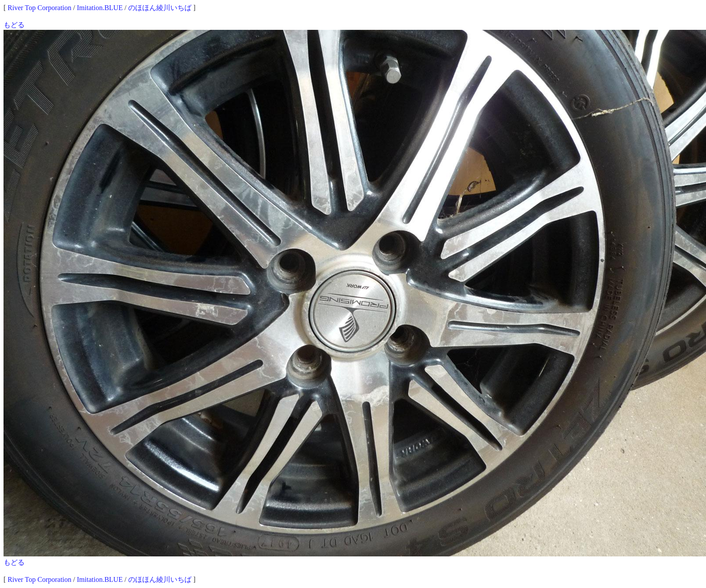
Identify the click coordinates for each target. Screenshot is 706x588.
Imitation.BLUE (100, 8)
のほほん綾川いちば (160, 8)
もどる (14, 25)
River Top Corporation (39, 8)
